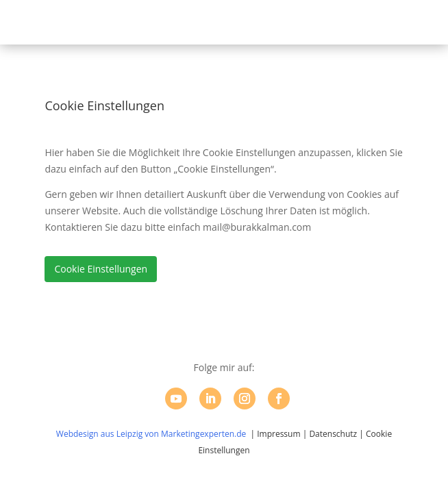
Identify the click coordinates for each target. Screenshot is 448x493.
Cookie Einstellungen (101, 269)
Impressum (278, 434)
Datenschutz (333, 434)
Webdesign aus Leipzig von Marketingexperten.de (151, 434)
